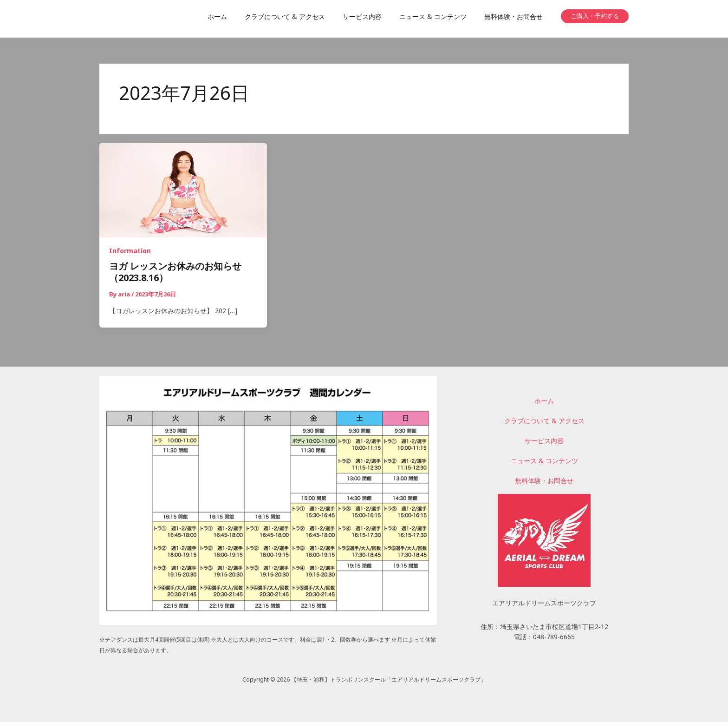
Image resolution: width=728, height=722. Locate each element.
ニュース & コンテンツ (544, 462)
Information (130, 252)
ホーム (544, 403)
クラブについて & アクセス (544, 423)
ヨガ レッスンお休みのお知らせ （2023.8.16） (180, 274)
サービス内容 (544, 442)
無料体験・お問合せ (544, 482)
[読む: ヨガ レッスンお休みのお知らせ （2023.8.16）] (183, 191)
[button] (595, 16)
